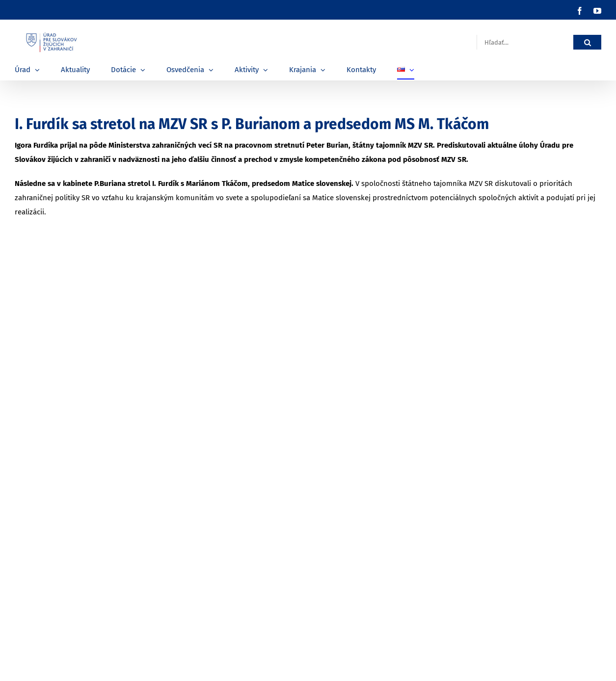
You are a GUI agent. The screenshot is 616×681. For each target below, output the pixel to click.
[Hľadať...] (525, 42)
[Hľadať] (587, 42)
